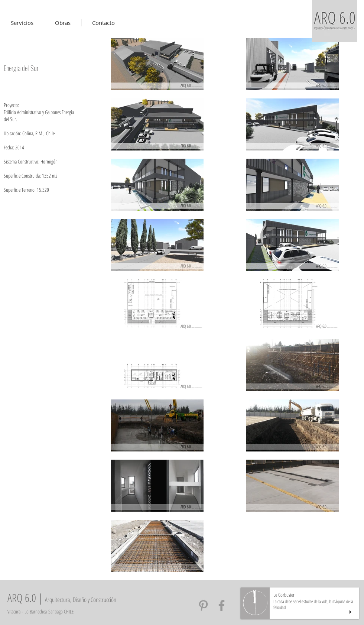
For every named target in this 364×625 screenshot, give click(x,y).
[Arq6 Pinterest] (203, 605)
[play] (351, 612)
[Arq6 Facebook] (222, 605)
